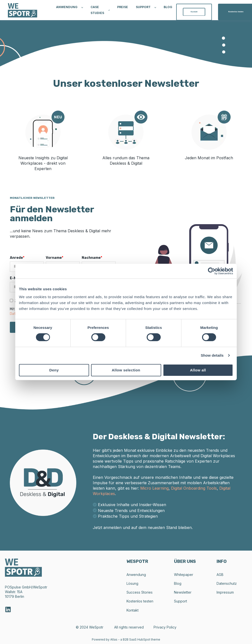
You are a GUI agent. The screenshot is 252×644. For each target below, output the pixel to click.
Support (181, 601)
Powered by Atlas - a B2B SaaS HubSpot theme (126, 639)
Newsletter (183, 592)
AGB (220, 575)
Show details (212, 355)
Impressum (225, 592)
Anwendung (136, 575)
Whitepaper (184, 575)
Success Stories (140, 592)
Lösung (132, 583)
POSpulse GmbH (18, 587)
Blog (178, 583)
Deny (54, 370)
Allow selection (126, 370)
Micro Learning (154, 488)
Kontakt (133, 610)
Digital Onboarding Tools (194, 488)
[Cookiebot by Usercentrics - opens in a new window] (212, 271)
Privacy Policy (165, 627)
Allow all (198, 370)
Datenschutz (227, 583)
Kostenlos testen (140, 601)
